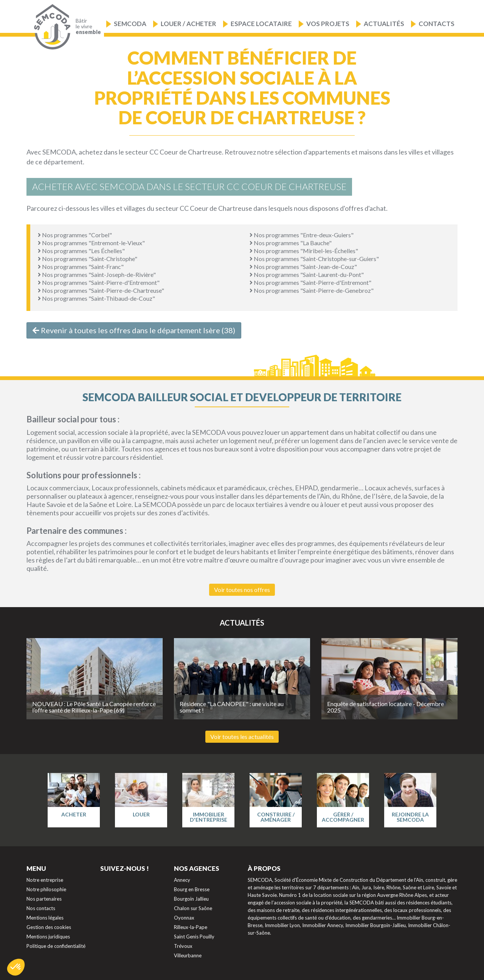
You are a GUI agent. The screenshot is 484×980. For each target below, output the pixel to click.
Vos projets (328, 24)
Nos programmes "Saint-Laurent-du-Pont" (307, 274)
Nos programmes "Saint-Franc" (81, 267)
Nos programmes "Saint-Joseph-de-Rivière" (97, 274)
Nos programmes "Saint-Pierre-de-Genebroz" (312, 290)
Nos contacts (41, 908)
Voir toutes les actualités (242, 737)
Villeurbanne (188, 955)
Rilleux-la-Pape (191, 927)
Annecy (182, 880)
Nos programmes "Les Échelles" (81, 251)
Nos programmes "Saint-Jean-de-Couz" (303, 267)
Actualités (384, 24)
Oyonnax (184, 918)
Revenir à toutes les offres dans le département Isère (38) (134, 330)
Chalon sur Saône (193, 908)
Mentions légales (45, 918)
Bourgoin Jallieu (191, 899)
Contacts (437, 24)
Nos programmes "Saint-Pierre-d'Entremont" (99, 282)
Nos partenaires (44, 899)
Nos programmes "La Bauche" (291, 243)
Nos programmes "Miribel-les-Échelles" (304, 251)
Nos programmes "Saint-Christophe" (88, 259)
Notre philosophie (46, 889)
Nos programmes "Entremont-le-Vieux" (91, 243)
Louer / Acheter (188, 24)
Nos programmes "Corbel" (75, 235)
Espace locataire (261, 24)
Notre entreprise (45, 880)
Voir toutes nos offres (242, 590)
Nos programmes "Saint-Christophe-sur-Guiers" (314, 259)
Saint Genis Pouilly (194, 937)
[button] (16, 967)
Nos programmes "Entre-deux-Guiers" (302, 235)
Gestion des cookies (49, 927)
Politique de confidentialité (56, 946)
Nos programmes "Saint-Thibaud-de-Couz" (96, 298)
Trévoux (183, 946)
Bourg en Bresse (192, 889)
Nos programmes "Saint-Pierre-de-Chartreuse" (101, 290)
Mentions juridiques (48, 937)
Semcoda (130, 24)
